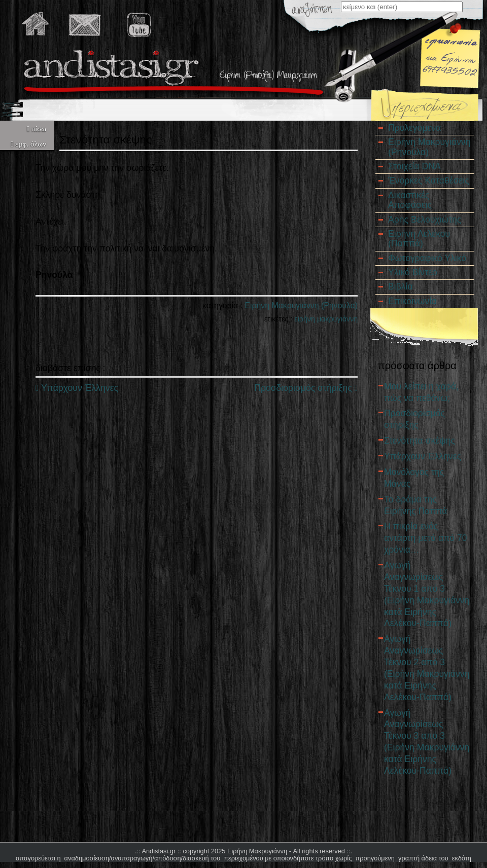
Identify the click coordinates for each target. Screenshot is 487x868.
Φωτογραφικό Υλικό (427, 258)
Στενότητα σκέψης (420, 441)
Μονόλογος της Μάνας (414, 478)
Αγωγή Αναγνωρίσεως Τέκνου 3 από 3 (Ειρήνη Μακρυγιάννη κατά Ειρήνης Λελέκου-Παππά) (427, 742)
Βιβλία (401, 286)
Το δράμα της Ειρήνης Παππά (415, 505)
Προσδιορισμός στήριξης (306, 388)
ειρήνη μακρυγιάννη (326, 319)
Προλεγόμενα (414, 128)
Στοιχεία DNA (414, 166)
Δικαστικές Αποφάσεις (410, 200)
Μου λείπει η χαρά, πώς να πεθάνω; (421, 392)
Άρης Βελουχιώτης (425, 220)
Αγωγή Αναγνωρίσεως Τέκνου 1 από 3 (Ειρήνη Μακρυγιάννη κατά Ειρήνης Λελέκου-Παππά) (427, 594)
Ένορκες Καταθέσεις (429, 180)
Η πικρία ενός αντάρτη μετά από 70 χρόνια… (426, 538)
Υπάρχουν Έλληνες (77, 388)
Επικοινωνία (412, 301)
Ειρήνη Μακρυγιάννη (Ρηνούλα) (301, 305)
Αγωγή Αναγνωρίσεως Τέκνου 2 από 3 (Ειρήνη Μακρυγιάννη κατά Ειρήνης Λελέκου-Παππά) (427, 668)
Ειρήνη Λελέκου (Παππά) (419, 239)
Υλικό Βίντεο (413, 272)
